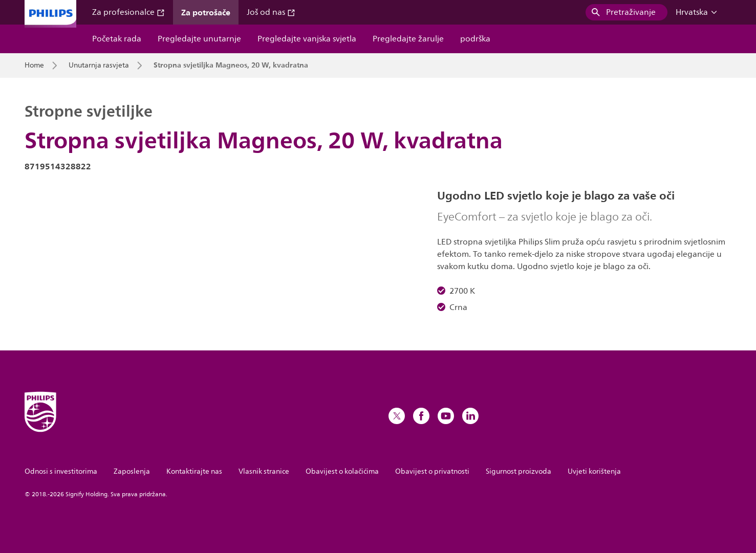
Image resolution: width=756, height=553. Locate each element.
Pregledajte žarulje (408, 39)
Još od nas (271, 12)
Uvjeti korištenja (594, 471)
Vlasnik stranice (264, 471)
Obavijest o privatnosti (432, 471)
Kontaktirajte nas (194, 471)
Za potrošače (206, 12)
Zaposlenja (132, 471)
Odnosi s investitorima (61, 471)
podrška (475, 39)
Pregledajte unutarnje (199, 39)
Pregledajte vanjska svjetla (307, 39)
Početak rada (117, 39)
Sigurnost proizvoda (519, 471)
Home (34, 65)
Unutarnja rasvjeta (99, 65)
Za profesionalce (128, 12)
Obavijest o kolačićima (342, 471)
